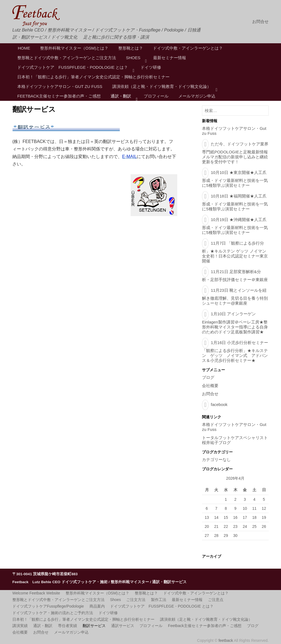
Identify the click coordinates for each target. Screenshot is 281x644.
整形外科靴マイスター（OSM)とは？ (74, 48)
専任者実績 (68, 626)
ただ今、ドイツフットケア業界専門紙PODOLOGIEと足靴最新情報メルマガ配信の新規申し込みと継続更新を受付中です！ (235, 153)
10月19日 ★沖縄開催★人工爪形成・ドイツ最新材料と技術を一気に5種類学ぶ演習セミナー (235, 226)
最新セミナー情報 (170, 58)
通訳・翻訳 (121, 96)
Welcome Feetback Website (36, 593)
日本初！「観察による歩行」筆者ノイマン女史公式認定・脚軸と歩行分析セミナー (93, 77)
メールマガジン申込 (197, 96)
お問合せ (260, 22)
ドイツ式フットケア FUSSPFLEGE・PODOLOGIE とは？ (73, 67)
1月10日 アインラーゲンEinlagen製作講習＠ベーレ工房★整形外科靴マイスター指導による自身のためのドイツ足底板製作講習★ (235, 323)
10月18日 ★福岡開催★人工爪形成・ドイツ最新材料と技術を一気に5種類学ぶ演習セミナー (235, 202)
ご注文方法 (136, 600)
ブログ (208, 377)
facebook (219, 404)
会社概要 (210, 386)
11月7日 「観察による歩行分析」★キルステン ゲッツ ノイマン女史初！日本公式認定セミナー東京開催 (235, 252)
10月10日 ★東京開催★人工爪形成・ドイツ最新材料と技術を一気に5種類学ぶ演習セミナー (235, 179)
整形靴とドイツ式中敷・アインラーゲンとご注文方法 (67, 58)
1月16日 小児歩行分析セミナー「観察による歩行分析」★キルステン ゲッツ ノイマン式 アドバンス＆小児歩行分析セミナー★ (235, 351)
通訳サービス (123, 626)
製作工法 (159, 600)
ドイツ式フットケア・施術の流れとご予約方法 (53, 613)
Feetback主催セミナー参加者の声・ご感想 (59, 96)
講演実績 (20, 626)
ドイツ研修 (151, 67)
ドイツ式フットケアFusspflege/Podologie (48, 606)
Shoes (133, 58)
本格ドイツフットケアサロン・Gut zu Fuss (60, 86)
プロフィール (156, 96)
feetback (226, 640)
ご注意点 (216, 600)
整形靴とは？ (131, 48)
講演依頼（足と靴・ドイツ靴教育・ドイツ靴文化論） (162, 86)
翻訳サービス (94, 626)
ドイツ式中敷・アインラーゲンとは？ (188, 48)
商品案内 (97, 606)
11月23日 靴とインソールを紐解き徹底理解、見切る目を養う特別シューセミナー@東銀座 (235, 297)
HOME (24, 48)
